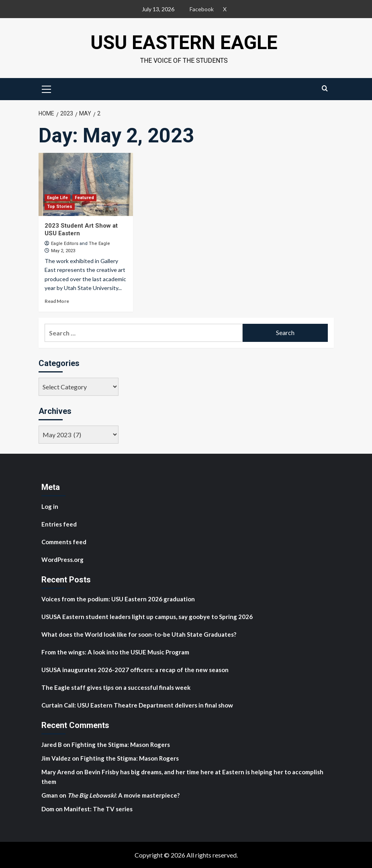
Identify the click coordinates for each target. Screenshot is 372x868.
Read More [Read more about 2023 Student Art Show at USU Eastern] (57, 301)
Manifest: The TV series (98, 808)
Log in (50, 506)
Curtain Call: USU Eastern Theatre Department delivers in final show (137, 705)
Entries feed (59, 524)
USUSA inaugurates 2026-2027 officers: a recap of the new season (135, 669)
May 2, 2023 (63, 251)
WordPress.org (62, 559)
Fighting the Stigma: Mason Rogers (121, 744)
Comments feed (64, 541)
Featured (84, 197)
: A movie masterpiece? (124, 795)
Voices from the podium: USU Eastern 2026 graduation (118, 599)
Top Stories (60, 206)
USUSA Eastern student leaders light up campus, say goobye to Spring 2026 (147, 616)
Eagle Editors (65, 243)
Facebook (202, 9)
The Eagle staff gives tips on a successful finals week (116, 687)
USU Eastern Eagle (184, 42)
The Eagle (99, 243)
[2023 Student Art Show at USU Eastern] (86, 184)
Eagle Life (57, 197)
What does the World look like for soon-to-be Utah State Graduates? (139, 634)
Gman (50, 795)
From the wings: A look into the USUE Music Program (115, 652)
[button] (47, 88)
